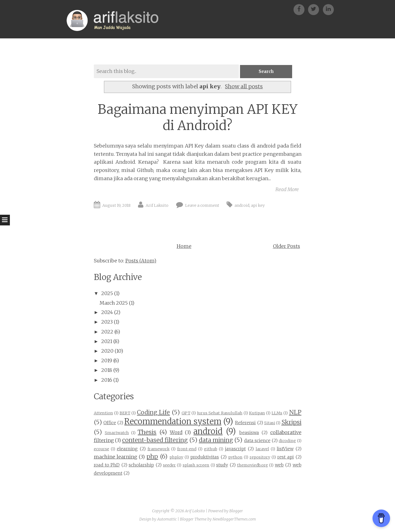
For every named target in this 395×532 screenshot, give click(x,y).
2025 (107, 294)
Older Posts (287, 247)
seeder (169, 466)
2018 (107, 371)
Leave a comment (202, 206)
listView (285, 449)
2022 (107, 332)
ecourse (101, 449)
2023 (107, 322)
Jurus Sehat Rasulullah (220, 414)
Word (176, 433)
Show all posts (244, 87)
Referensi (245, 423)
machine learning (116, 457)
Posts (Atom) (141, 261)
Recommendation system (173, 422)
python (235, 457)
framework (159, 449)
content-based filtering (155, 441)
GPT (186, 414)
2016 (107, 380)
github (211, 449)
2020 (107, 351)
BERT (125, 414)
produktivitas (205, 457)
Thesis (147, 432)
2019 (107, 361)
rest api (286, 457)
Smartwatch (117, 433)
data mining (216, 441)
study (222, 465)
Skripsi (291, 423)
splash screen (196, 466)
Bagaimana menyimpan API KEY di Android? (198, 118)
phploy (176, 457)
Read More (287, 190)
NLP (295, 413)
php (152, 457)
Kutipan (257, 414)
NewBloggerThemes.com (234, 519)
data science (257, 441)
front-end (187, 449)
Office (110, 423)
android (242, 206)
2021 (107, 342)
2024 (107, 313)
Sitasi (270, 423)
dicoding (287, 441)
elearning (127, 449)
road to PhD (107, 465)
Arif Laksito (157, 206)
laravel (262, 449)
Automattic (167, 519)
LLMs (277, 414)
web (279, 465)
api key (258, 206)
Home (184, 247)
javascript (235, 449)
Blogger (236, 511)
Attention (103, 414)
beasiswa (249, 433)
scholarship (141, 465)
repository (260, 457)
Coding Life (153, 413)
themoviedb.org (252, 466)
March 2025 (114, 303)
